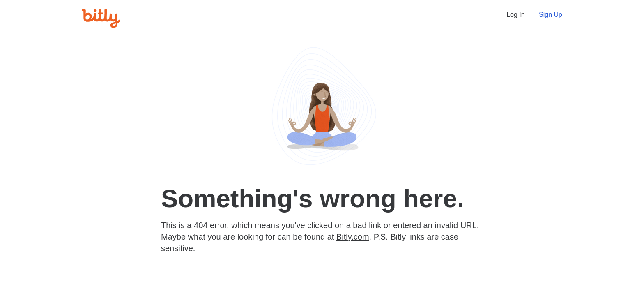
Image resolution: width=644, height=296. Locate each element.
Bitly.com (353, 237)
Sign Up (551, 15)
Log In (515, 15)
